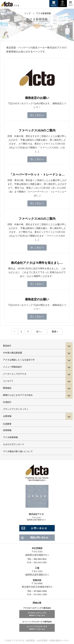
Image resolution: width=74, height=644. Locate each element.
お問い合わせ (39, 528)
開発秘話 (7, 388)
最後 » (55, 332)
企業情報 (7, 416)
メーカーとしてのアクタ (15, 374)
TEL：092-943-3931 (37, 559)
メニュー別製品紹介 (13, 367)
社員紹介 (7, 402)
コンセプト (8, 381)
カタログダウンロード (14, 444)
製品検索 (54, 5)
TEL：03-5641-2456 (37, 591)
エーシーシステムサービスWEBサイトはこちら (37, 628)
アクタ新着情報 (10, 437)
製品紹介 (7, 346)
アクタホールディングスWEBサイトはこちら (37, 614)
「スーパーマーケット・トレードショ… (37, 175)
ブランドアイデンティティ (16, 409)
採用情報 (7, 430)
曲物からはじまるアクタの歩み (18, 395)
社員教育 (7, 424)
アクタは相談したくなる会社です (19, 360)
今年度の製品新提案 (13, 353)
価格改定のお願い (37, 98)
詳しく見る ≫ (37, 115)
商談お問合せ (63, 4)
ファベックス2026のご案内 (37, 130)
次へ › (39, 332)
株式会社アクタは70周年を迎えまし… (37, 263)
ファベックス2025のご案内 (37, 219)
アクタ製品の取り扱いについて (18, 451)
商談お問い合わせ (39, 537)
